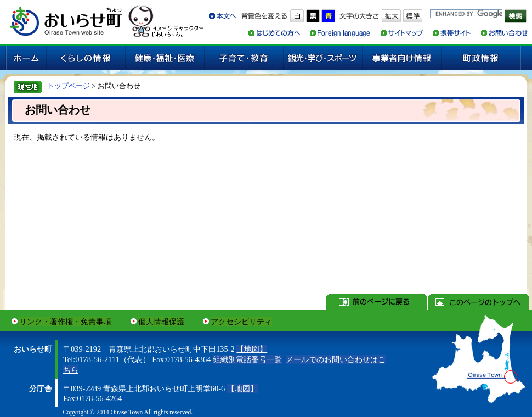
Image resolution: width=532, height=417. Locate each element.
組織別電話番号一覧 (247, 359)
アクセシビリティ (241, 322)
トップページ (69, 86)
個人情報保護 (161, 322)
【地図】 (252, 349)
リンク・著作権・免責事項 (65, 322)
